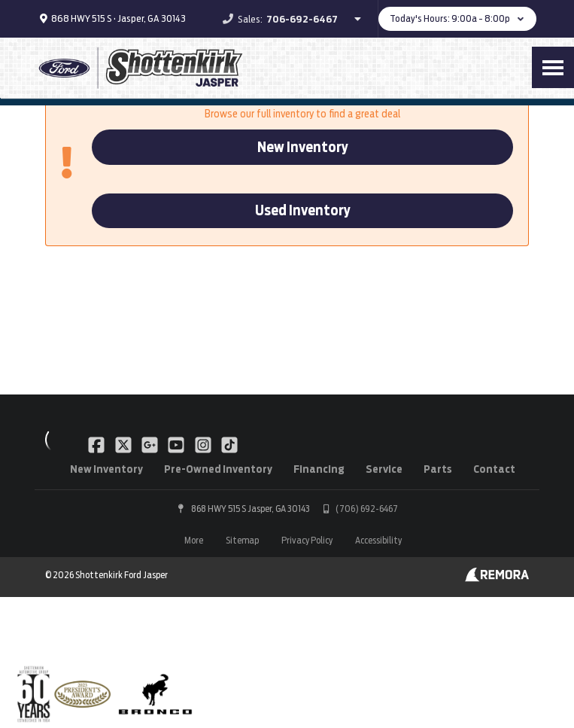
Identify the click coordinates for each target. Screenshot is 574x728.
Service (384, 469)
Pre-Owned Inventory (218, 469)
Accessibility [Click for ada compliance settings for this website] (378, 540)
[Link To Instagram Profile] (204, 444)
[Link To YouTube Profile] (177, 444)
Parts (438, 469)
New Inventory (303, 147)
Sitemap (242, 540)
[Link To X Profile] (124, 444)
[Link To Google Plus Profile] (151, 444)
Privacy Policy (307, 540)
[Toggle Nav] (553, 67)
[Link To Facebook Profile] (97, 444)
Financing (319, 469)
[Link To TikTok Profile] (229, 444)
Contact (494, 469)
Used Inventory (303, 210)
